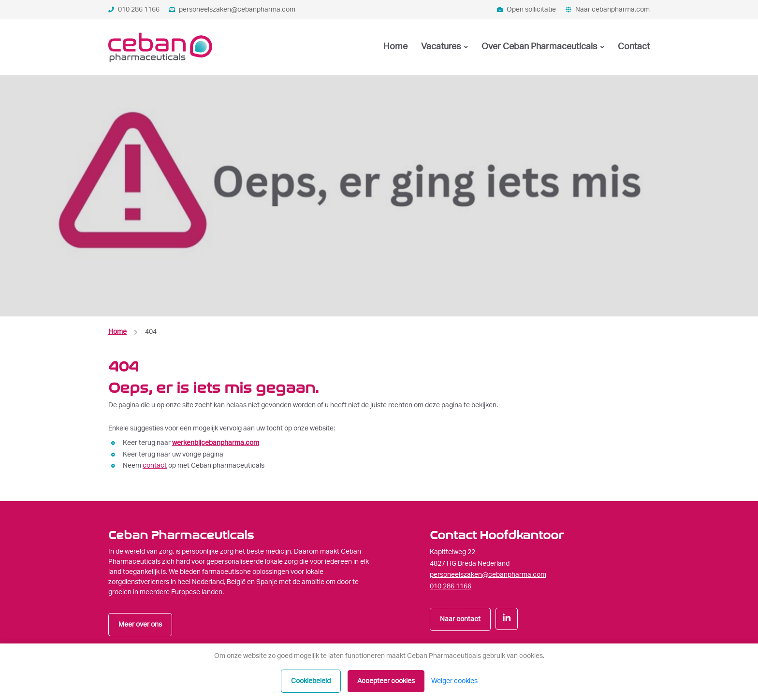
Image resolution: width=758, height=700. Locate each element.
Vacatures (442, 47)
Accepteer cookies (386, 681)
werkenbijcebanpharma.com (216, 443)
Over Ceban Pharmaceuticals (540, 47)
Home (395, 47)
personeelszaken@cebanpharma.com (232, 10)
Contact (634, 47)
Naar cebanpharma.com (608, 10)
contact (155, 466)
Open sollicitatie (526, 10)
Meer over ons (140, 625)
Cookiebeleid (311, 681)
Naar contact (460, 619)
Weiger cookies (454, 681)
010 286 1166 (134, 10)
